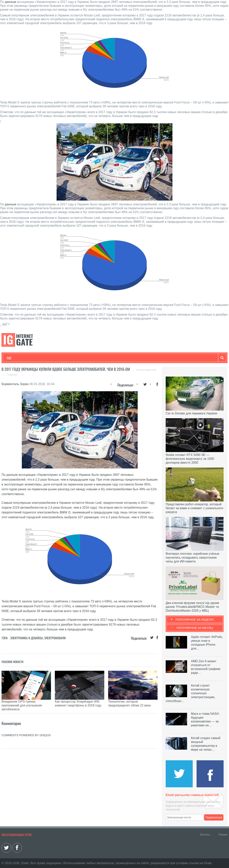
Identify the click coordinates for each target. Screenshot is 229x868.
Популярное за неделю (195, 619)
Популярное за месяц (195, 628)
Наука (70, 358)
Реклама (223, 834)
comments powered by (26, 725)
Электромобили (55, 638)
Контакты (205, 834)
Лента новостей (146, 370)
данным (10, 2)
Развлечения (35, 358)
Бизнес (54, 358)
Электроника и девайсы (27, 638)
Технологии (14, 358)
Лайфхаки (87, 358)
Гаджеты (124, 358)
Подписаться (214, 817)
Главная (12, 375)
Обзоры (106, 358)
